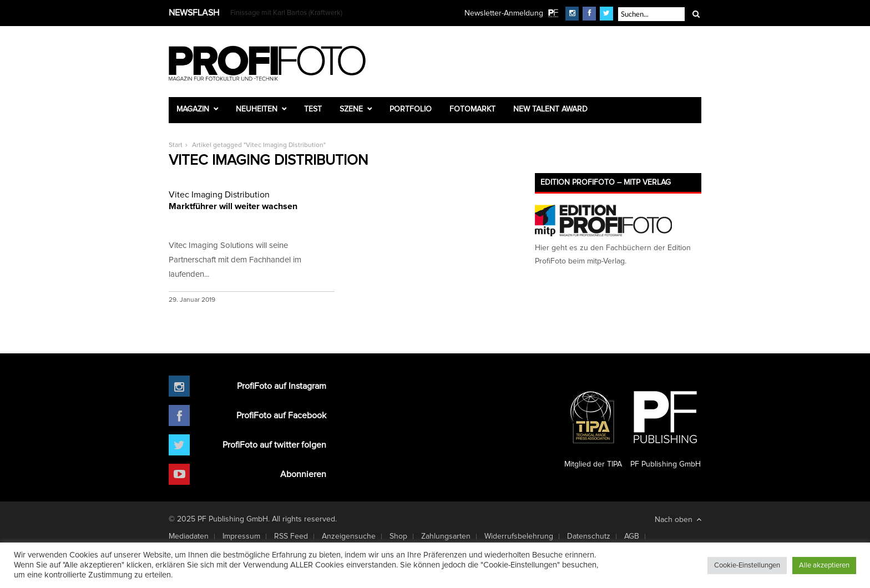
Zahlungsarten (446, 536)
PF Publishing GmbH (665, 425)
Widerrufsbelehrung (519, 536)
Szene (351, 109)
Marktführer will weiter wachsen (252, 200)
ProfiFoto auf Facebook (281, 415)
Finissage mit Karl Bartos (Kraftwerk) (286, 13)
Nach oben (678, 519)
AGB (632, 536)
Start (176, 145)
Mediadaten (189, 536)
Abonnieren (303, 474)
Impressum (241, 536)
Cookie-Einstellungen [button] (747, 566)
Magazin (193, 109)
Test (313, 109)
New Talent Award (550, 109)
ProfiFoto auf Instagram (282, 386)
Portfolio (411, 109)
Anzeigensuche (349, 536)
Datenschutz (589, 536)
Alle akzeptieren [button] (824, 566)
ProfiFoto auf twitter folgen (274, 445)
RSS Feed (291, 536)
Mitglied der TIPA (593, 425)
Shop (398, 536)
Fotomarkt (472, 109)
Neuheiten (257, 109)
